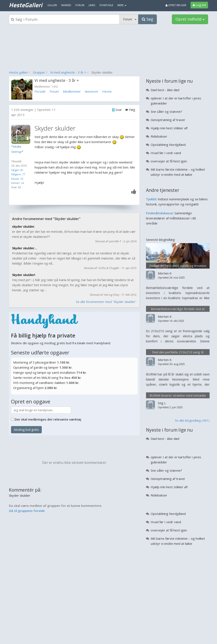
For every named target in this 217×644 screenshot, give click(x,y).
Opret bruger (176, 5)
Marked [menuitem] (66, 5)
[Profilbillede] (22, 134)
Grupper (39, 72)
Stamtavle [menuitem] (106, 5)
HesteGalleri (26, 5)
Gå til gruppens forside (27, 511)
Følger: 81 (17, 170)
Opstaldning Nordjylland (168, 145)
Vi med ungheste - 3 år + (68, 72)
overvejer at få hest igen (169, 161)
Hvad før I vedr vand (166, 153)
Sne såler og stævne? (166, 112)
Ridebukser (159, 136)
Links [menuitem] (92, 5)
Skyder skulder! (24, 275)
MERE (122, 5)
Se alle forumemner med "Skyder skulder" (106, 302)
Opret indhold (190, 19)
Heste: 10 (17, 179)
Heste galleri (18, 72)
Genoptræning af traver (168, 120)
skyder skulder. (24, 226)
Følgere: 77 (18, 174)
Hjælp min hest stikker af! (169, 128)
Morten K (165, 273)
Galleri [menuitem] (52, 5)
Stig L (162, 403)
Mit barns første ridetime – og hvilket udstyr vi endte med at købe (178, 172)
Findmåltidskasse (159, 213)
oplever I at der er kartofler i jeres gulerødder (176, 101)
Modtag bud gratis (26, 430)
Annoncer (92, 91)
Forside (40, 91)
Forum (54, 91)
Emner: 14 (17, 183)
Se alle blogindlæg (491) (192, 420)
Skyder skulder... (24, 248)
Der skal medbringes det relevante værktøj (48, 419)
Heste (107, 91)
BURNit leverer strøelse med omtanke (178, 395)
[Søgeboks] (64, 19)
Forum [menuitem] (80, 5)
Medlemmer (72, 91)
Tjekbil (151, 199)
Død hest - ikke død (165, 90)
